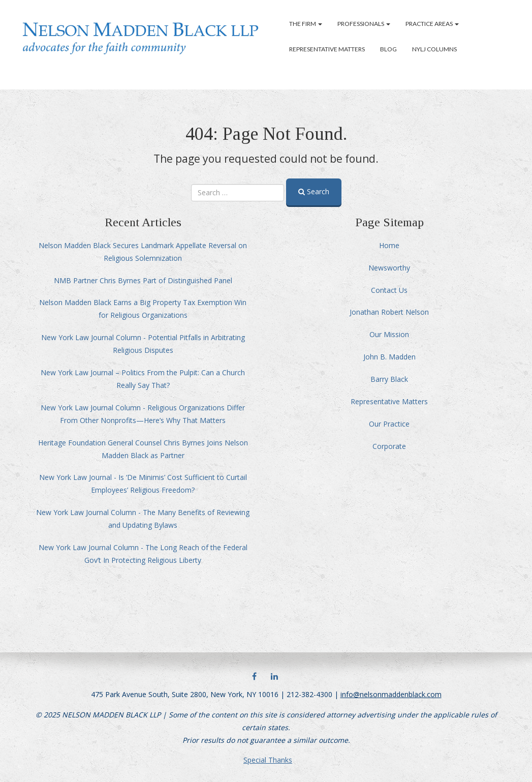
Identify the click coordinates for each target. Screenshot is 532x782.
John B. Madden (389, 357)
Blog (388, 49)
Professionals (364, 24)
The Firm (306, 24)
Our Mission (389, 334)
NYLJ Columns (434, 49)
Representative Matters (327, 49)
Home (389, 245)
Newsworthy (389, 268)
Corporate (389, 446)
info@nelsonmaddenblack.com (391, 694)
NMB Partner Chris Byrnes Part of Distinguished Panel (143, 280)
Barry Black (389, 379)
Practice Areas (432, 24)
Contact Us (389, 290)
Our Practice (389, 424)
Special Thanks (268, 760)
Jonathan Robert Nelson (389, 312)
